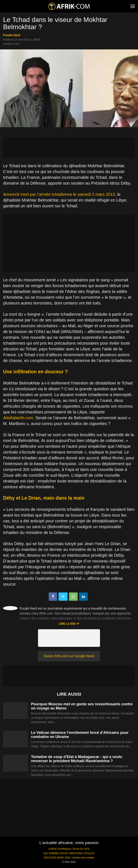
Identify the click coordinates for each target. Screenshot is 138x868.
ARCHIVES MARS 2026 (57, 858)
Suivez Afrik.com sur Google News (69, 656)
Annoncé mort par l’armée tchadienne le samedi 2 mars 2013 (59, 194)
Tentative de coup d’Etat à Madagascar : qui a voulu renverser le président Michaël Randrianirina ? (77, 759)
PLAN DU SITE (81, 849)
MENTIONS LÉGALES (82, 853)
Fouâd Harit (12, 35)
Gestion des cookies (83, 858)
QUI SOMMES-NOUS (56, 853)
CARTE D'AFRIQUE (59, 849)
